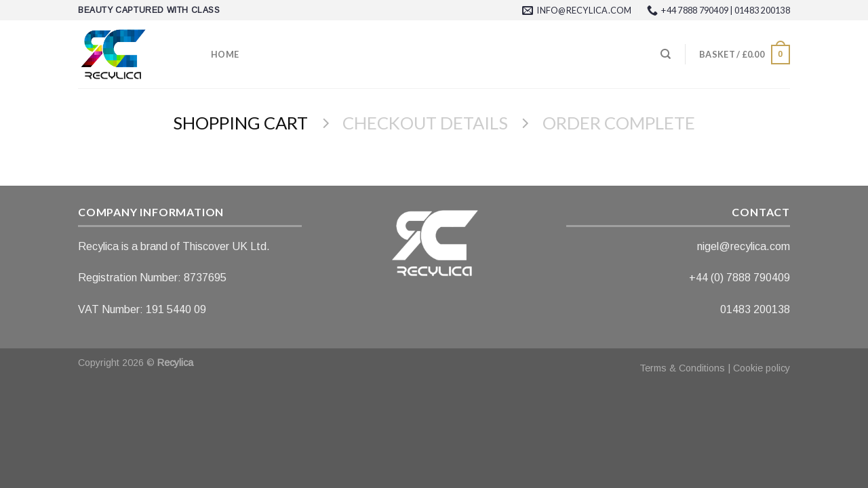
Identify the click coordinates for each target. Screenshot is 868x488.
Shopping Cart (240, 123)
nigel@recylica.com (744, 246)
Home (225, 54)
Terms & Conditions (682, 368)
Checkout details (425, 123)
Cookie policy (762, 368)
